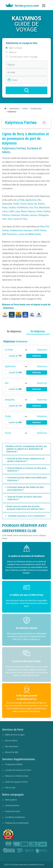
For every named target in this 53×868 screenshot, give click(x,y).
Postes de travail (12, 811)
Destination (14, 109)
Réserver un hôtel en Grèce (17, 776)
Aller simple (16, 48)
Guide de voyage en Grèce (16, 782)
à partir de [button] (15, 356)
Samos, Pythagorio (39, 215)
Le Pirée (20, 200)
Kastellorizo (23, 207)
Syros (17, 219)
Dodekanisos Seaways (21, 230)
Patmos (6, 215)
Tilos (25, 219)
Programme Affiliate (14, 764)
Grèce (25, 109)
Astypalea (7, 204)
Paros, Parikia (43, 211)
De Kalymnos (14, 331)
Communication (12, 806)
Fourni (23, 204)
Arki (39, 200)
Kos (31, 207)
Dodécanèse (36, 109)
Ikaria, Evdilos (9, 207)
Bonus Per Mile (12, 752)
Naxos (24, 211)
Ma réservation (12, 747)
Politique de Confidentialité (17, 823)
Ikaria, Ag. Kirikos (36, 204)
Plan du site (10, 788)
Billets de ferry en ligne (15, 735)
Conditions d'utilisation (15, 817)
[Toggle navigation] (44, 6)
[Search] (26, 90)
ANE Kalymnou (10, 234)
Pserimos (16, 215)
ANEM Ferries (34, 234)
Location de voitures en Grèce (18, 770)
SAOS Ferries (40, 230)
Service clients (11, 741)
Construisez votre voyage (23, 57)
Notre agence (11, 800)
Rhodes (25, 215)
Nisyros (32, 211)
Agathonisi (31, 200)
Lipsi (17, 211)
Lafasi (21, 234)
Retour (13, 52)
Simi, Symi (7, 219)
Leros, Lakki (8, 211)
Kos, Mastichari (42, 207)
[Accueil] (5, 109)
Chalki (16, 204)
